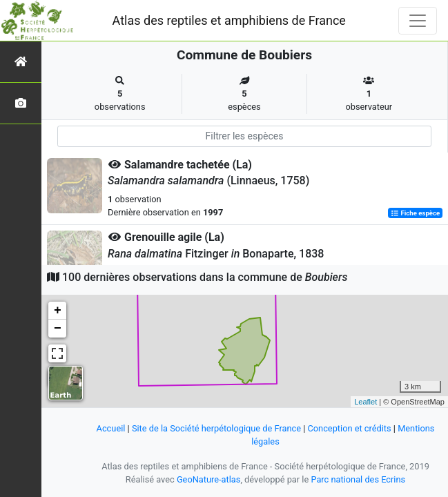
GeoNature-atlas (209, 479)
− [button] (58, 329)
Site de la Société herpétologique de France (216, 428)
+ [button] (58, 311)
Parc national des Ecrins (358, 479)
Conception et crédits (349, 428)
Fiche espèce (415, 213)
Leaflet (366, 402)
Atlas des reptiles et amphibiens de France (229, 20)
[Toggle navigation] (418, 21)
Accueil (111, 428)
